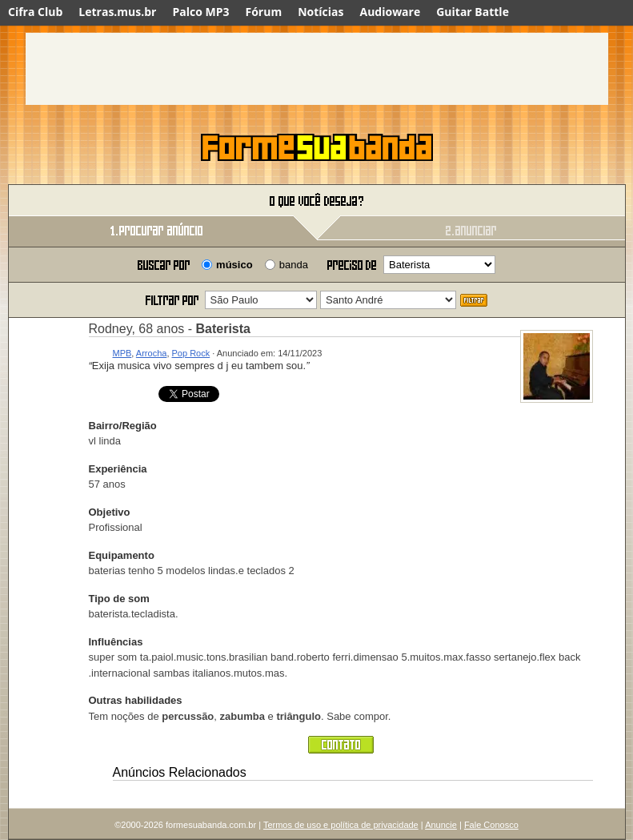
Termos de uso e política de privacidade (341, 825)
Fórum (264, 12)
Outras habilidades (136, 700)
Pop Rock (191, 353)
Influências (116, 642)
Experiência (118, 469)
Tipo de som (119, 599)
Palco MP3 (200, 12)
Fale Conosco (491, 825)
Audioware (390, 12)
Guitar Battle (473, 12)
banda (294, 265)
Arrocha (152, 353)
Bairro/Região (123, 426)
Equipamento (122, 555)
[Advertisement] (317, 69)
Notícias (321, 12)
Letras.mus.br (117, 12)
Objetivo (110, 512)
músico (234, 265)
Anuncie (441, 825)
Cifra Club (35, 12)
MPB (122, 353)
